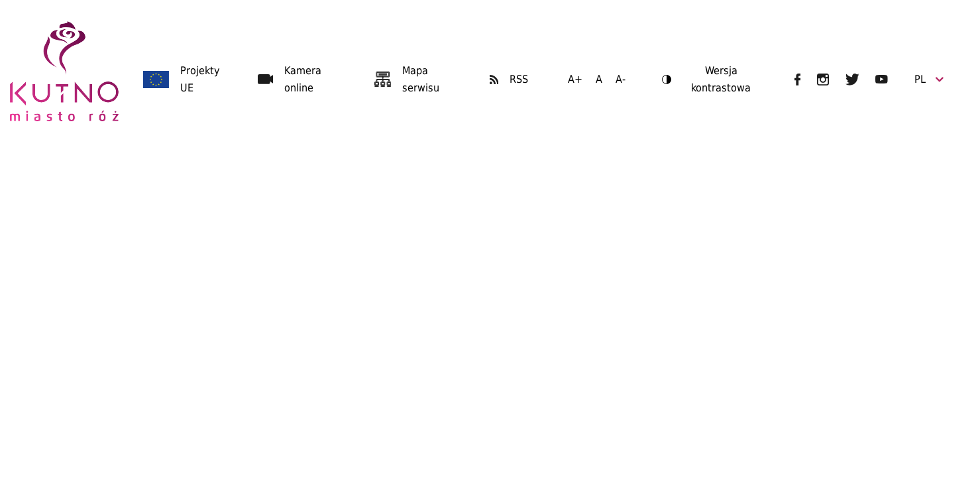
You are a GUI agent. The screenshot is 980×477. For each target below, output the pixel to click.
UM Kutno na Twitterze (852, 79)
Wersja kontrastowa (706, 80)
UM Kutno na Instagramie (823, 79)
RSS (519, 79)
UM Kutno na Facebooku (797, 79)
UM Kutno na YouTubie (882, 79)
